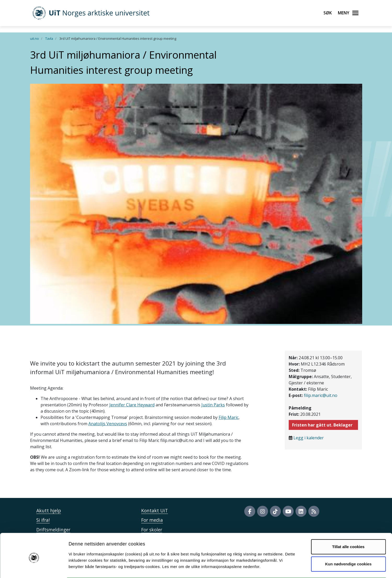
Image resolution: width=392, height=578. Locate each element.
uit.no (35, 38)
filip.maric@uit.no (321, 395)
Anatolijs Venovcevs (108, 424)
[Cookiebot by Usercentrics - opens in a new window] (34, 568)
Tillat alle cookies (348, 526)
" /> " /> (196, 289)
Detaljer (279, 568)
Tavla (49, 38)
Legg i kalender (309, 438)
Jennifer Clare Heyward (132, 405)
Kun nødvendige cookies (348, 544)
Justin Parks (213, 405)
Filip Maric (229, 417)
